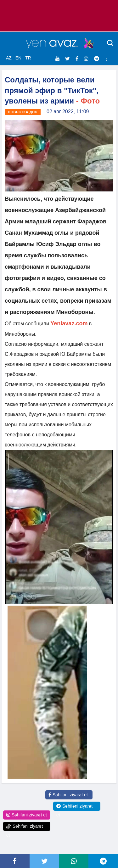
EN (18, 58)
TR (28, 58)
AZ (9, 58)
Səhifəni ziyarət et (68, 795)
